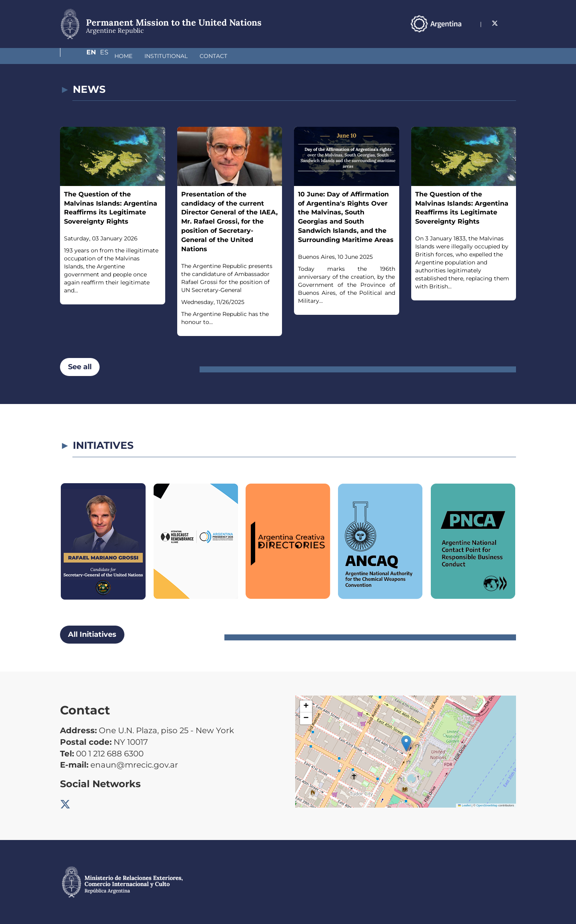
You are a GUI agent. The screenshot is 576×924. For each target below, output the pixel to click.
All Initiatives (92, 634)
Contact (171, 56)
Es (512, 23)
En (496, 23)
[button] (406, 743)
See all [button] (80, 367)
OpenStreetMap (487, 805)
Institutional (124, 56)
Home (81, 56)
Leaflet (464, 805)
